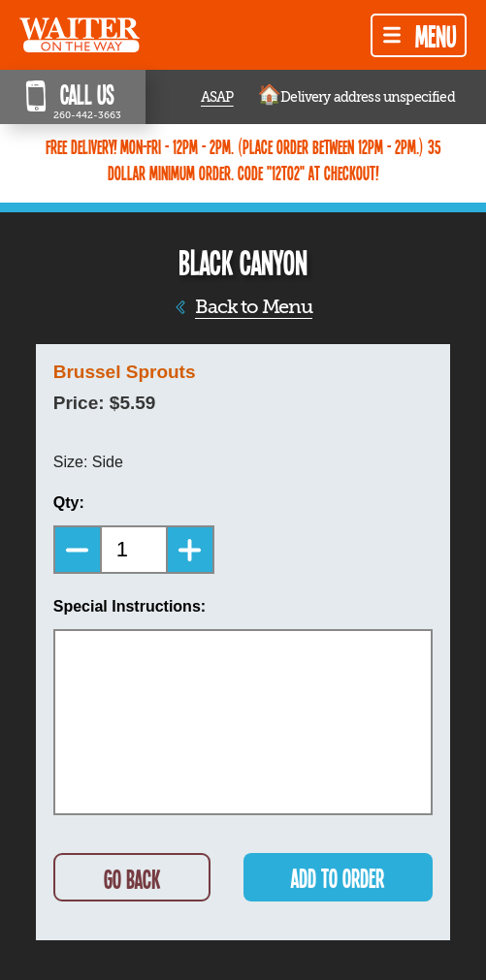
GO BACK (132, 879)
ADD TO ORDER (338, 878)
